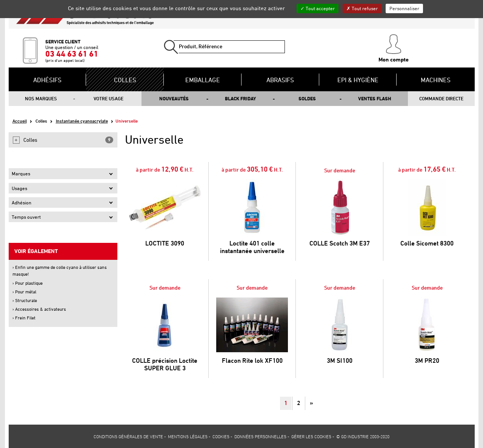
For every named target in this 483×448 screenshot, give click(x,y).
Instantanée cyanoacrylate (82, 121)
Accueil (20, 121)
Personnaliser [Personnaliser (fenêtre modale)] (404, 8)
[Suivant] (311, 403)
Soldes (307, 98)
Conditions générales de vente (128, 436)
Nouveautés (174, 98)
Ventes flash (375, 98)
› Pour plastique (28, 283)
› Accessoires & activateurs (39, 309)
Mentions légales (188, 436)
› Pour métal (24, 292)
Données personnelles (260, 436)
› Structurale (25, 300)
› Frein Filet (24, 318)
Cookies (221, 436)
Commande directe (441, 98)
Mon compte (394, 49)
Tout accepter (318, 8)
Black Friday (240, 98)
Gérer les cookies (311, 436)
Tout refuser (362, 8)
